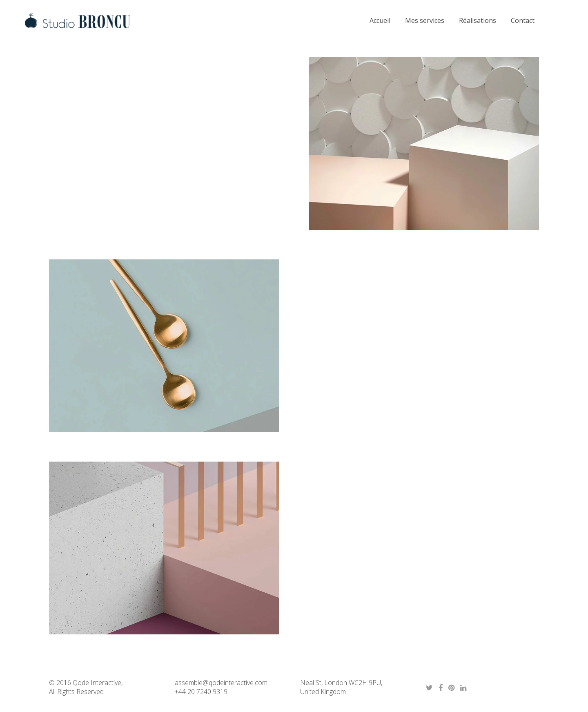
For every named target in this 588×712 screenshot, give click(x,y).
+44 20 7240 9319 (201, 692)
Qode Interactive (96, 683)
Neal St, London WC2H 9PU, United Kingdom (341, 687)
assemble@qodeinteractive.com (221, 683)
